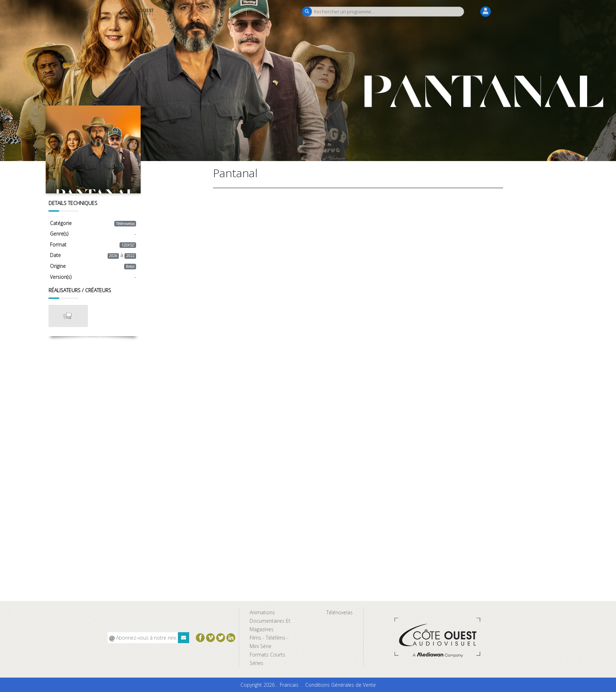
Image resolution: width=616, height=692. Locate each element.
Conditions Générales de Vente (341, 685)
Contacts (259, 11)
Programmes (197, 11)
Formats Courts (267, 655)
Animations (262, 612)
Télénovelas (339, 612)
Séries (256, 663)
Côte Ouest (230, 11)
